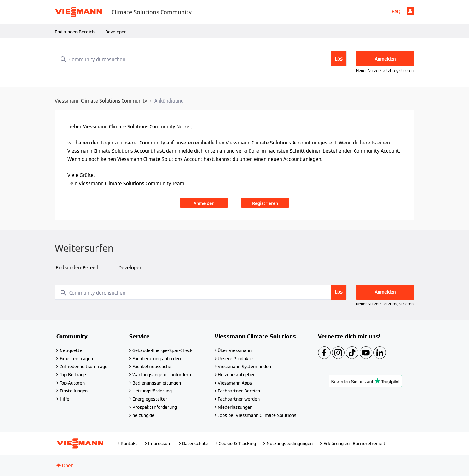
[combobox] (201, 59)
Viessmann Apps (235, 383)
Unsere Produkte (235, 359)
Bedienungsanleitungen (157, 383)
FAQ (396, 12)
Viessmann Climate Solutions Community (101, 101)
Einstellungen (74, 391)
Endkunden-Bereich (75, 32)
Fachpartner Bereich (239, 391)
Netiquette (71, 350)
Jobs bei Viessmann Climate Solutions (257, 415)
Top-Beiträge (73, 375)
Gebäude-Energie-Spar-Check (162, 350)
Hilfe (64, 399)
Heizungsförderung (152, 391)
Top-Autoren (72, 383)
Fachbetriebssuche (152, 367)
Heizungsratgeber (236, 375)
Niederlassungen (235, 407)
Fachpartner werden (239, 399)
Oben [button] (68, 465)
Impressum (160, 444)
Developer (116, 32)
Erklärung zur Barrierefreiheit (354, 444)
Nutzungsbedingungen (290, 444)
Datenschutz (195, 444)
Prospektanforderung (155, 407)
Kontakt (129, 444)
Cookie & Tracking (237, 444)
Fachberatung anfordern (157, 359)
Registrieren (265, 203)
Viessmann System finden (244, 367)
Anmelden (410, 11)
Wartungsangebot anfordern (162, 375)
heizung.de (143, 415)
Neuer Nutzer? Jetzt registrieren (385, 71)
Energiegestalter (150, 399)
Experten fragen (76, 359)
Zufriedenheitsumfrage (84, 367)
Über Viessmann (235, 350)
